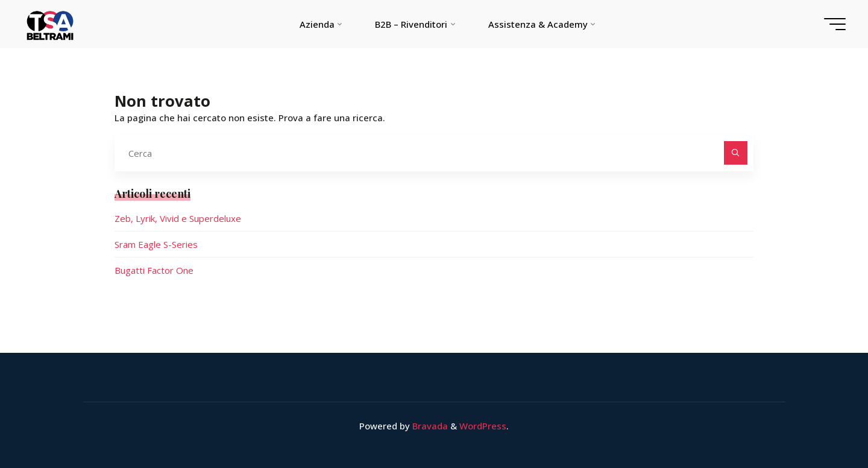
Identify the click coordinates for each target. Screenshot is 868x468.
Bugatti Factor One (154, 270)
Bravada (429, 426)
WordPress (483, 426)
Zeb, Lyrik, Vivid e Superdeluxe (178, 218)
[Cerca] (736, 153)
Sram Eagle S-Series (156, 244)
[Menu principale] (835, 24)
